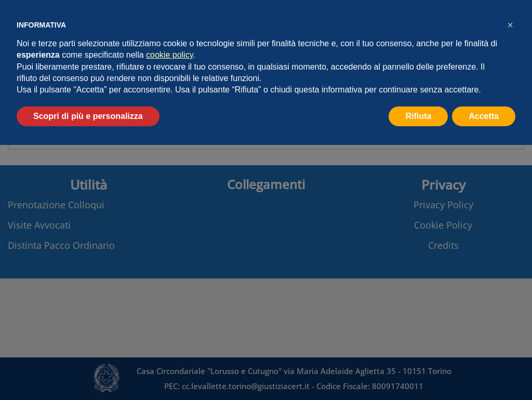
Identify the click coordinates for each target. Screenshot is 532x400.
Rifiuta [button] (418, 116)
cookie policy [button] (169, 55)
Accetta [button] (484, 116)
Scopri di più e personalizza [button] (88, 116)
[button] (510, 25)
